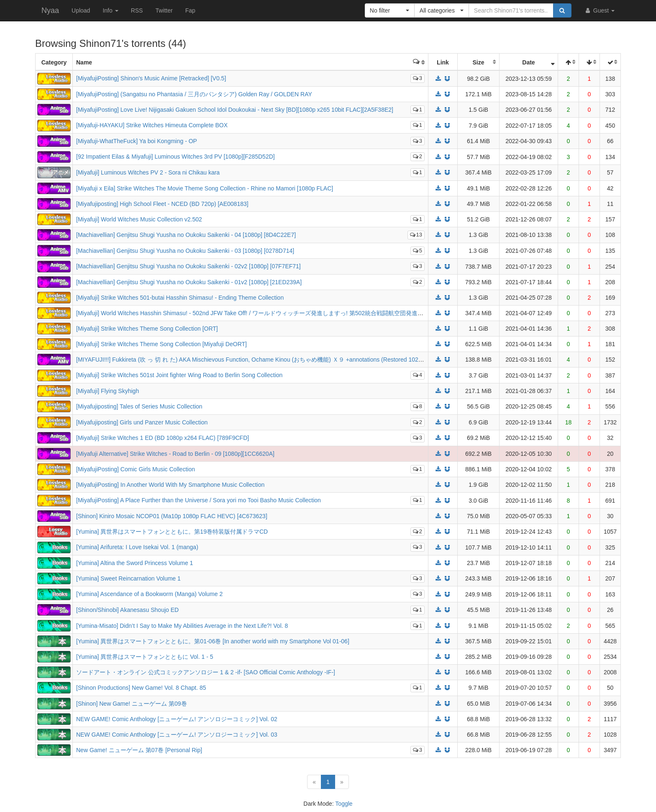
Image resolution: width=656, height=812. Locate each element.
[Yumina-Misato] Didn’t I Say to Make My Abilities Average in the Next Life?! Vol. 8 (182, 626)
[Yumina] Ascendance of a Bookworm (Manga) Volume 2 (149, 594)
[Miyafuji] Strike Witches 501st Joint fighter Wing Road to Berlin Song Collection (179, 375)
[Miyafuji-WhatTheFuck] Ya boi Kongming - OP (137, 141)
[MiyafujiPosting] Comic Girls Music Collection (136, 469)
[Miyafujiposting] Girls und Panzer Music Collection (142, 422)
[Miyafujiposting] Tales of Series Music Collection (139, 406)
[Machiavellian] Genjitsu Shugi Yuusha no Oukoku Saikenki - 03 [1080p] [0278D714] (185, 251)
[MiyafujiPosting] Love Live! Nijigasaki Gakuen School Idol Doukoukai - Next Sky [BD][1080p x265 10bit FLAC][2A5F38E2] (235, 110)
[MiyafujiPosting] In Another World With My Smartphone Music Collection (170, 485)
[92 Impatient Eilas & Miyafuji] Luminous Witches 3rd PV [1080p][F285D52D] (176, 157)
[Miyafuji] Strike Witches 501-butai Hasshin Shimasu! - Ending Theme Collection (180, 298)
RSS (137, 10)
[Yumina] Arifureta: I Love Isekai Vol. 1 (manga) (137, 547)
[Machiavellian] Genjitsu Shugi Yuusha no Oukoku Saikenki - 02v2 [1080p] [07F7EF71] (188, 266)
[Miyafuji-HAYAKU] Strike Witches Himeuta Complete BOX (152, 125)
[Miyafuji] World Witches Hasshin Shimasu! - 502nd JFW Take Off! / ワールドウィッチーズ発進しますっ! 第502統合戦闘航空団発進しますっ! (259, 313)
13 (416, 235)
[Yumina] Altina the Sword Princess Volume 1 (135, 563)
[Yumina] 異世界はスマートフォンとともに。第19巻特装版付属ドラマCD (172, 532)
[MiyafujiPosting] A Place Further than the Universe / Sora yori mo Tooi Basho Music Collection (199, 500)
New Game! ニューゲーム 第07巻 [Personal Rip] (139, 750)
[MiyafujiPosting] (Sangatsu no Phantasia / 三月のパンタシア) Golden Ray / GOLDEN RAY (194, 94)
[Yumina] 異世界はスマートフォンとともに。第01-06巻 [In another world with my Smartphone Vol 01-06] (213, 641)
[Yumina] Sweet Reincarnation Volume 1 (128, 578)
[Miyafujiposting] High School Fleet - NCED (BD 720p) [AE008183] (162, 204)
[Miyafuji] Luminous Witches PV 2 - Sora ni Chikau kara (148, 172)
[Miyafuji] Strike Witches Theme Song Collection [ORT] (147, 329)
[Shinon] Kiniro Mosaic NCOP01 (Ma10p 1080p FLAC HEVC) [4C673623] (172, 516)
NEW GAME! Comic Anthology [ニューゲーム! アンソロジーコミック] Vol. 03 (177, 735)
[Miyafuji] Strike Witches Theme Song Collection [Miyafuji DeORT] (161, 344)
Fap (190, 10)
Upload (81, 10)
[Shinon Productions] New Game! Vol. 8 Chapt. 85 (141, 688)
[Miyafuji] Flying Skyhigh (108, 391)
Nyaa (50, 10)
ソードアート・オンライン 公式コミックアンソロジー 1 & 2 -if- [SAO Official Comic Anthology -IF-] (206, 672)
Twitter (164, 10)
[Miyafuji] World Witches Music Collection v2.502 (139, 219)
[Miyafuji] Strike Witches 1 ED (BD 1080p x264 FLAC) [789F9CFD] (163, 438)
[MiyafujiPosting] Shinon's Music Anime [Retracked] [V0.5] (151, 78)
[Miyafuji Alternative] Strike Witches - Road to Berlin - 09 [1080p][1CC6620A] (175, 454)
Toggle (344, 804)
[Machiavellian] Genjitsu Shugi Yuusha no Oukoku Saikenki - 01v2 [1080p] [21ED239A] (189, 282)
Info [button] (110, 10)
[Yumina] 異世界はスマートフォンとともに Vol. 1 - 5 (145, 657)
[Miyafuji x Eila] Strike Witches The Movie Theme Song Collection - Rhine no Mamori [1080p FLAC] (205, 188)
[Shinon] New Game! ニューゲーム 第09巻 (132, 704)
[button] (390, 10)
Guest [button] (599, 10)
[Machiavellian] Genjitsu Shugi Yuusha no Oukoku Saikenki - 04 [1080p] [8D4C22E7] (186, 235)
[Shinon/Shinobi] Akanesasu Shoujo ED (127, 610)
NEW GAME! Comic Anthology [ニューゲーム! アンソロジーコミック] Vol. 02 (177, 719)
